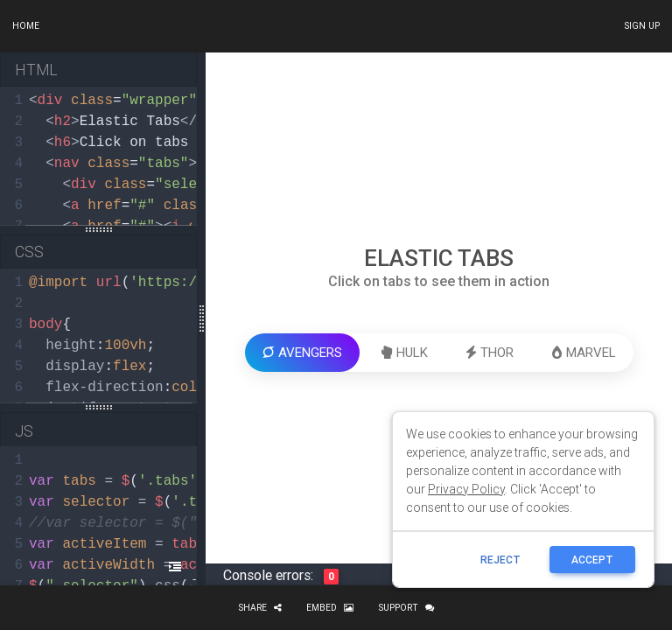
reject (500, 560)
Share (260, 608)
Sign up (642, 26)
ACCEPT (592, 560)
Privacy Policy (466, 489)
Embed (330, 608)
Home (26, 26)
